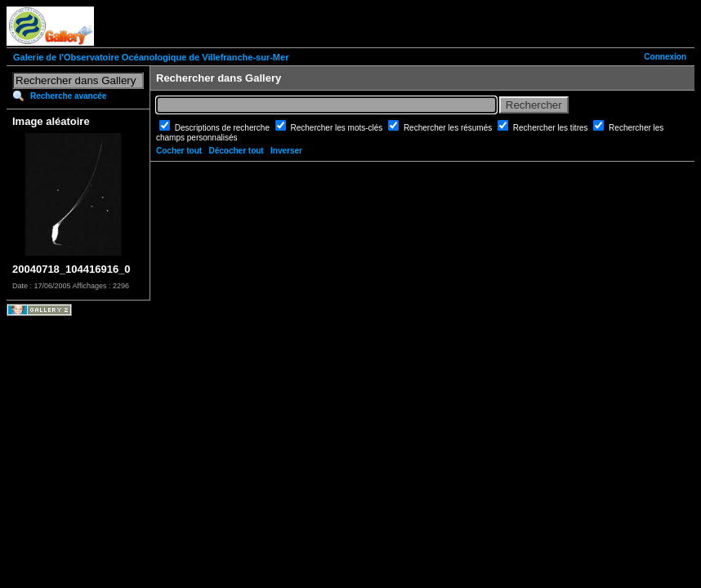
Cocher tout (179, 151)
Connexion (665, 57)
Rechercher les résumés (449, 128)
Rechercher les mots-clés (338, 128)
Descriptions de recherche (223, 128)
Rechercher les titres (551, 128)
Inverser (286, 151)
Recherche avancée (68, 96)
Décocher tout (236, 151)
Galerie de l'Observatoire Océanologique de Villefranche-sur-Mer (151, 57)
